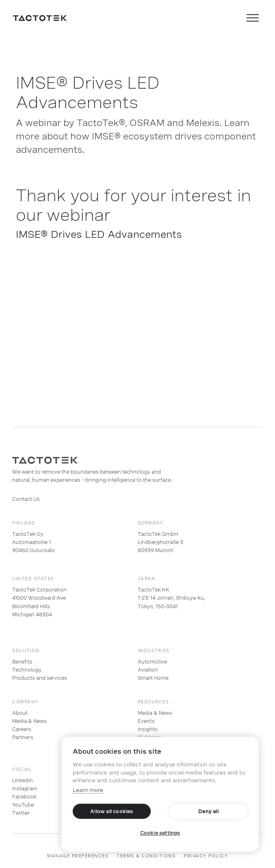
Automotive (152, 662)
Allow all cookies (112, 811)
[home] (40, 18)
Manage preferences (78, 856)
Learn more (88, 790)
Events (146, 721)
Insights (148, 729)
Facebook (24, 797)
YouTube (23, 805)
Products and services (40, 678)
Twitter (21, 813)
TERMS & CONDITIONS (146, 856)
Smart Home (153, 678)
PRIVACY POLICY (206, 856)
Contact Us (26, 499)
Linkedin (23, 781)
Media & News (29, 721)
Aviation (148, 670)
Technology (27, 670)
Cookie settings (160, 833)
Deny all (208, 811)
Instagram (25, 789)
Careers (22, 729)
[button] (253, 18)
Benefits (22, 662)
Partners (23, 737)
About (20, 713)
